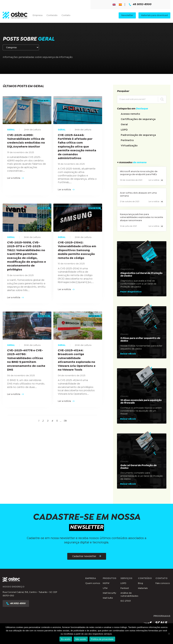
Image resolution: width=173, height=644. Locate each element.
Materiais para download (154, 15)
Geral (124, 124)
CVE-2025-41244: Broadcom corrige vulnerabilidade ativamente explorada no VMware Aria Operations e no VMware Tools (77, 360)
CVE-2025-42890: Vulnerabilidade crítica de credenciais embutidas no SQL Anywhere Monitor (26, 141)
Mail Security (109, 593)
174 (65, 421)
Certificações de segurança (138, 119)
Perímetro (127, 140)
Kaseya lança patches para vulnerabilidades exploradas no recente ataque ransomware (142, 217)
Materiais (143, 588)
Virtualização (129, 146)
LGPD (124, 130)
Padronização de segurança (138, 135)
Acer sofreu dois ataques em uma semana (138, 194)
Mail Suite (108, 598)
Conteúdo (52, 15)
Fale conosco (163, 583)
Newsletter (127, 15)
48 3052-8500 (140, 5)
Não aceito (81, 639)
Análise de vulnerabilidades (129, 594)
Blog (140, 583)
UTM (105, 588)
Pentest (125, 588)
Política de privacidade (102, 639)
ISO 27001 (126, 601)
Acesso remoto (130, 114)
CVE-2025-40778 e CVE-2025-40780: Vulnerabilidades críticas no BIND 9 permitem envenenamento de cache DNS (26, 360)
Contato (66, 15)
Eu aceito (66, 639)
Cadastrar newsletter (87, 556)
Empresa (38, 15)
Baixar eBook (128, 354)
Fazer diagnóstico (131, 292)
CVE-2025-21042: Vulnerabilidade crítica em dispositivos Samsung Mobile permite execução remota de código (77, 250)
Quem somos (93, 583)
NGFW (106, 583)
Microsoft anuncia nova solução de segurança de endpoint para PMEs (139, 173)
